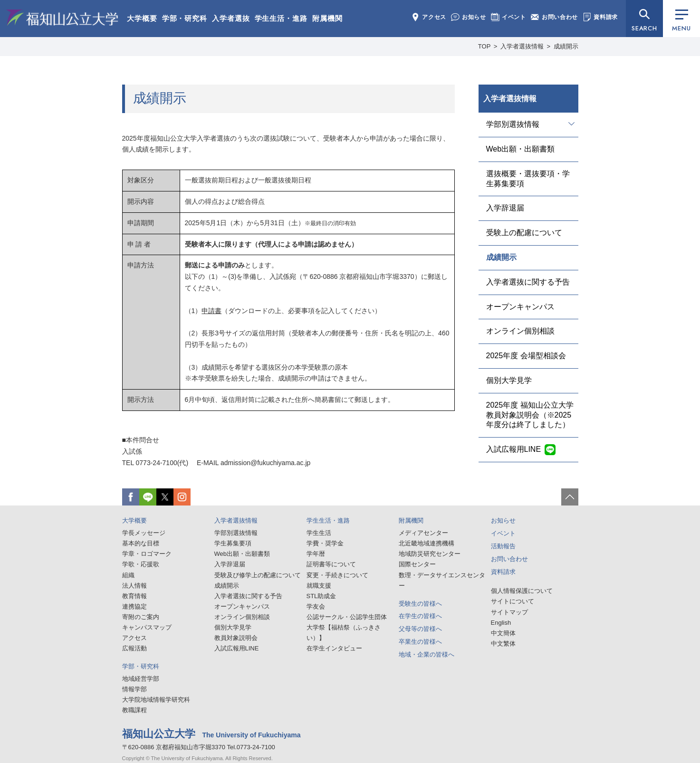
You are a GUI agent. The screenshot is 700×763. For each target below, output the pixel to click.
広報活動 (134, 648)
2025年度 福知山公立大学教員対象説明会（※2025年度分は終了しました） (530, 415)
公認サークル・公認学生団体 (347, 617)
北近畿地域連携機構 (427, 543)
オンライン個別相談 (520, 331)
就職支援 (319, 586)
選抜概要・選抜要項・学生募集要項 (528, 179)
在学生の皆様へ (420, 616)
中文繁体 (503, 644)
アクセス (429, 17)
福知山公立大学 (62, 18)
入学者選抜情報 (510, 99)
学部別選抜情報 (513, 124)
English (501, 623)
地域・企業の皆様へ (427, 654)
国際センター (417, 564)
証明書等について (331, 564)
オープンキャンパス (520, 307)
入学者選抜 (231, 18)
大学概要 (142, 18)
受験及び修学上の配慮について (258, 575)
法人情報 (134, 586)
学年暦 (316, 554)
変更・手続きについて (337, 575)
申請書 (211, 311)
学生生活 (319, 533)
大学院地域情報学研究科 (156, 700)
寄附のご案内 (141, 617)
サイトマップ (509, 612)
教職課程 (134, 710)
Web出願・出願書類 (521, 149)
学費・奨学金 (325, 543)
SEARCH (644, 28)
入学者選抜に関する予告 (528, 282)
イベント (508, 17)
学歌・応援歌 (141, 564)
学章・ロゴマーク (147, 554)
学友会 (316, 606)
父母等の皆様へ (420, 629)
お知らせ (469, 17)
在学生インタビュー (334, 648)
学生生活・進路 (281, 18)
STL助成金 (321, 596)
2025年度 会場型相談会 (526, 356)
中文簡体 (503, 633)
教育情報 (134, 596)
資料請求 (600, 17)
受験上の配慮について (524, 233)
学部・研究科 (185, 18)
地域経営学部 (141, 679)
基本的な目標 (141, 543)
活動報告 (503, 546)
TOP (484, 46)
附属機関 (327, 18)
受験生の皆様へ (420, 604)
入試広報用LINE (514, 449)
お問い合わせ (554, 17)
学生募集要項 (233, 543)
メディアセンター (423, 533)
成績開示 (501, 257)
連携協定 (134, 606)
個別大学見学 (509, 380)
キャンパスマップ (147, 627)
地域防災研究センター (430, 554)
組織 (128, 575)
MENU (681, 21)
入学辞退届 (505, 208)
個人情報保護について (522, 591)
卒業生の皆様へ (420, 642)
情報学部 (134, 689)
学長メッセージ (144, 533)
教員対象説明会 (236, 638)
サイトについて (513, 601)
